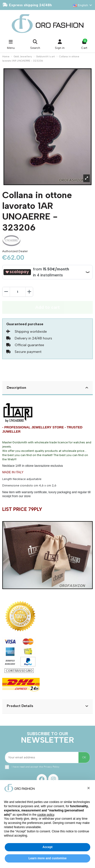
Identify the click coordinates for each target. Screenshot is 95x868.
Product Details (47, 706)
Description (47, 388)
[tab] (47, 388)
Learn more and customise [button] (47, 858)
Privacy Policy (51, 767)
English (83, 5)
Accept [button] (47, 847)
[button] (89, 788)
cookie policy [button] (46, 815)
